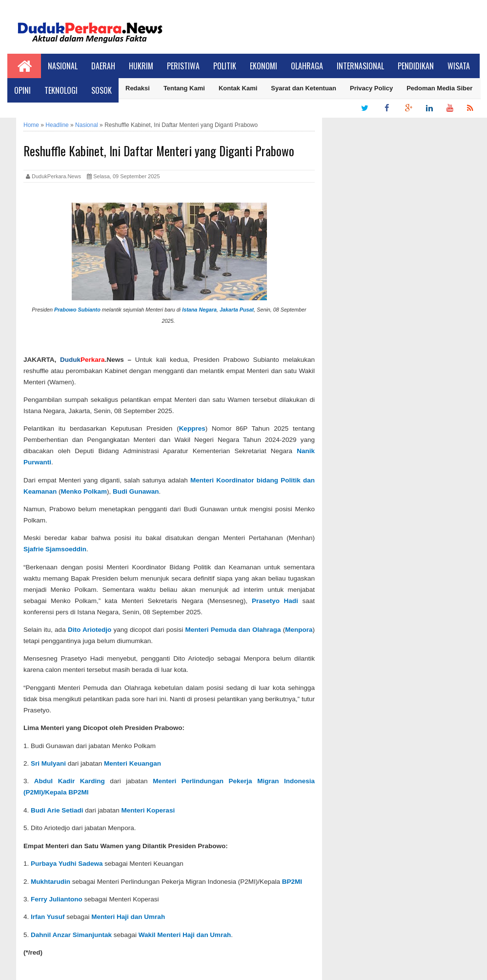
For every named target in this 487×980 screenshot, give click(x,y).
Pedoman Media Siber (439, 88)
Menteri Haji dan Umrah (128, 917)
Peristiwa (183, 66)
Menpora (299, 630)
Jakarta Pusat (237, 310)
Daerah (103, 66)
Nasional (63, 66)
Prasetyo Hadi (275, 601)
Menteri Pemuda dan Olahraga (233, 630)
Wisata (459, 66)
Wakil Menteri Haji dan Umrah (185, 935)
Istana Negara (199, 310)
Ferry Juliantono (57, 899)
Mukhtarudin (51, 882)
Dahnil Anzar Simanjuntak (71, 935)
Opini (22, 90)
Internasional (360, 66)
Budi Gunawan (136, 491)
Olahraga (307, 66)
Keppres (192, 428)
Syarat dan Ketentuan (304, 88)
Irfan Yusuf (48, 917)
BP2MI (292, 882)
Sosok (101, 90)
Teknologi (61, 90)
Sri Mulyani (48, 763)
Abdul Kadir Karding (70, 781)
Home (31, 125)
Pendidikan (416, 66)
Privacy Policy (371, 88)
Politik (225, 66)
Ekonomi (264, 66)
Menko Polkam (84, 491)
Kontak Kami (238, 88)
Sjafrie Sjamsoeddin (55, 549)
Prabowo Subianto (77, 310)
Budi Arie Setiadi (57, 810)
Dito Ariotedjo (90, 630)
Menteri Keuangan (132, 763)
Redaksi (138, 88)
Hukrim (141, 66)
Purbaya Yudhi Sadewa (67, 864)
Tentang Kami (184, 88)
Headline (57, 125)
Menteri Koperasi (148, 810)
